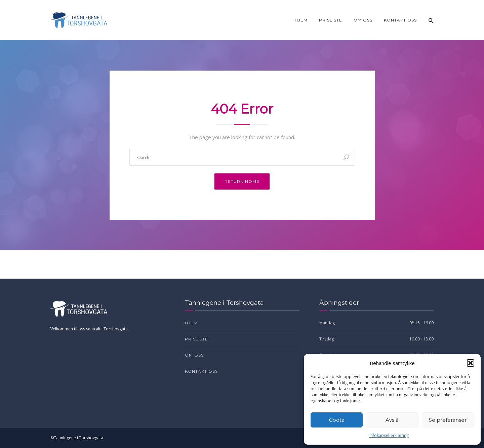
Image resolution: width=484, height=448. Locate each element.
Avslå (392, 420)
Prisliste (331, 20)
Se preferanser (448, 420)
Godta (337, 420)
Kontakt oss (400, 20)
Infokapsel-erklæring (389, 435)
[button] (471, 363)
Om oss (363, 20)
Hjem (301, 20)
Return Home (242, 181)
